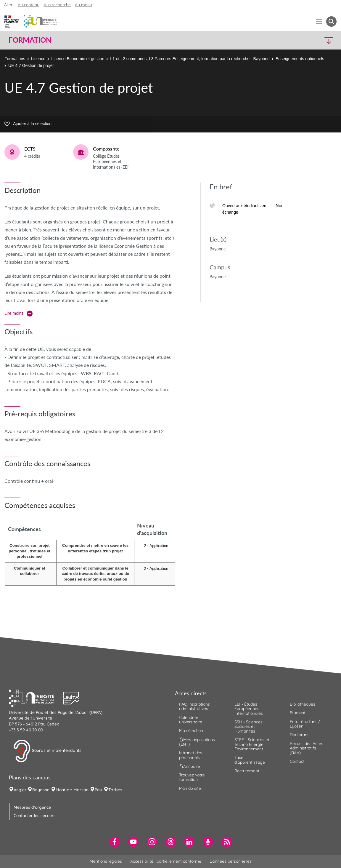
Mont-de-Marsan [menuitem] (72, 790)
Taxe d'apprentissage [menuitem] (250, 760)
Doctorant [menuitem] (299, 735)
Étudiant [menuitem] (298, 713)
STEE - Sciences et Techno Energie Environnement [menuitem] (252, 744)
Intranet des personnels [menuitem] (191, 755)
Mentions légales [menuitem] (106, 861)
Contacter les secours (35, 816)
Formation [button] (30, 40)
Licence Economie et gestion (78, 59)
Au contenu (29, 5)
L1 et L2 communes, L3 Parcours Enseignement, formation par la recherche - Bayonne (190, 59)
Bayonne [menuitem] (41, 790)
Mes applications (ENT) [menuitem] (197, 742)
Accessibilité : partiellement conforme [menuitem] (166, 861)
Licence (38, 59)
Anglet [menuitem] (20, 790)
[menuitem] (115, 842)
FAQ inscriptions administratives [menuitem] (194, 706)
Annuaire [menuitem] (190, 766)
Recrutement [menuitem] (247, 771)
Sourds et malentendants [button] (47, 751)
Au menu (83, 5)
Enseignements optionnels (300, 59)
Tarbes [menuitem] (115, 790)
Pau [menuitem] (98, 790)
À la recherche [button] (57, 5)
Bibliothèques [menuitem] (303, 704)
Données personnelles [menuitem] (231, 861)
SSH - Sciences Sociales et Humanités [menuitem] (248, 726)
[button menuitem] (331, 21)
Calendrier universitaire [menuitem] (191, 720)
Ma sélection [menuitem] (191, 730)
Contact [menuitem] (297, 761)
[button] (297, 40)
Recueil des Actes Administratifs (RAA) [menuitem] (307, 748)
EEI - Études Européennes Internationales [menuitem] (249, 709)
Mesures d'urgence (32, 807)
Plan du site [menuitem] (190, 788)
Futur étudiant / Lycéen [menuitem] (305, 724)
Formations (15, 59)
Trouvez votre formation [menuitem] (192, 777)
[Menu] (319, 21)
